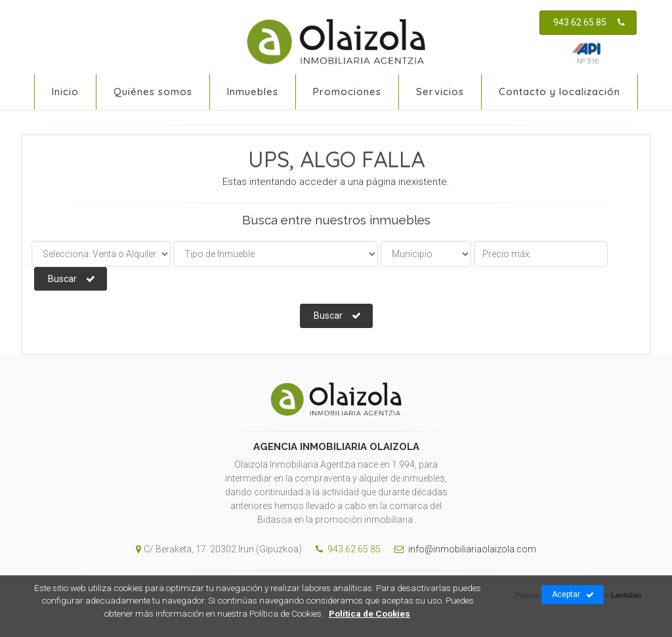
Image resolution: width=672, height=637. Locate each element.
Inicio (65, 92)
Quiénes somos (153, 92)
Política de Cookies (369, 613)
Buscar (72, 279)
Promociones (347, 92)
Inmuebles (253, 92)
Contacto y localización (559, 92)
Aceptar (573, 595)
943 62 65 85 (589, 22)
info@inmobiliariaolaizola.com (462, 549)
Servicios (440, 92)
